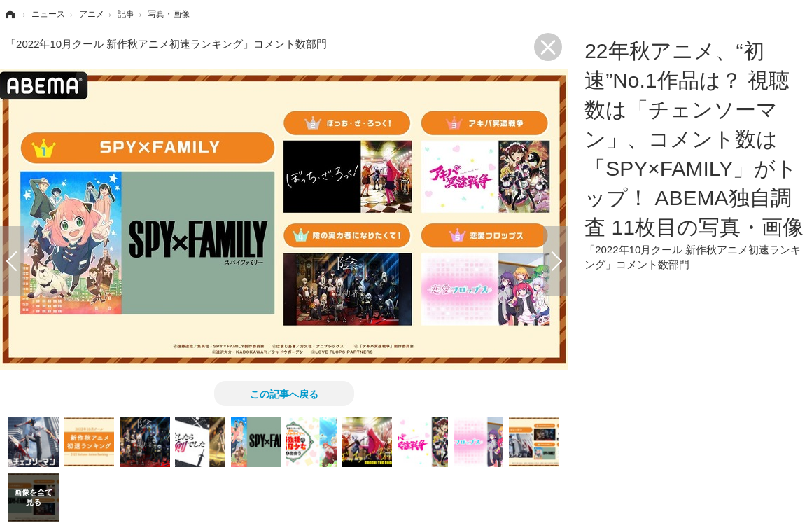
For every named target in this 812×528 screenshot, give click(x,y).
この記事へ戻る (284, 394)
